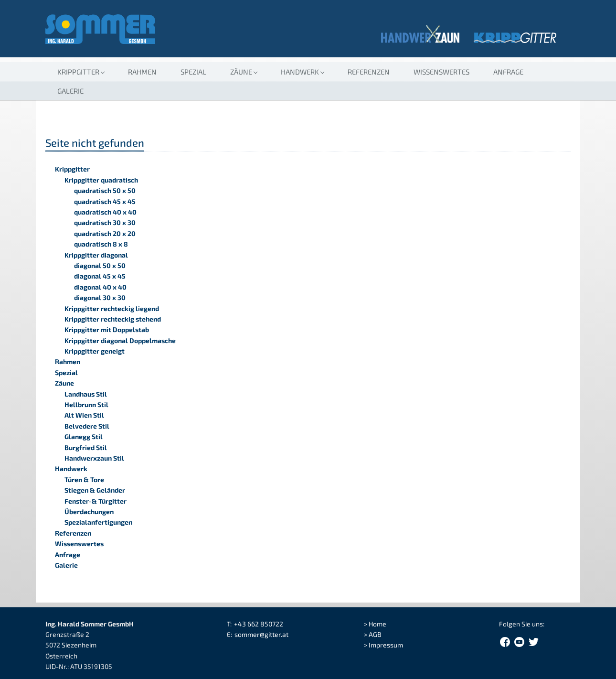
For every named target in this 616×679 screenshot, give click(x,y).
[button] (81, 72)
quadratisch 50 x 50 (105, 190)
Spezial (193, 72)
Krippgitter (72, 169)
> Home (375, 624)
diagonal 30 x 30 (100, 297)
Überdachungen (89, 512)
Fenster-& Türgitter (96, 501)
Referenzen (369, 72)
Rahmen (142, 72)
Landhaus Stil (86, 394)
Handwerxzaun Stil (94, 458)
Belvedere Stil (87, 426)
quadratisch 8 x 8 (101, 244)
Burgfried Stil (86, 447)
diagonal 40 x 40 (100, 287)
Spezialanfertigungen (98, 522)
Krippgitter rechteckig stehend (113, 319)
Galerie (70, 91)
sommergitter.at (261, 634)
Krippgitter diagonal (96, 255)
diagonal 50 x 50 (100, 265)
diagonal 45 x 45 (100, 276)
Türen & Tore (84, 480)
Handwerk (71, 469)
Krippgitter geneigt (95, 351)
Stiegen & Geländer (95, 490)
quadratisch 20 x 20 (105, 233)
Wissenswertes (441, 72)
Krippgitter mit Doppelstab (107, 329)
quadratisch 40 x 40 (105, 212)
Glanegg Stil (84, 436)
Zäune (64, 383)
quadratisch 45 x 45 (105, 201)
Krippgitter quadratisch (101, 180)
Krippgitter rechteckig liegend (112, 308)
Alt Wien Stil (84, 415)
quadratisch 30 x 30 (105, 222)
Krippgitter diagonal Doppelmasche (120, 340)
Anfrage (508, 72)
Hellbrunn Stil (86, 404)
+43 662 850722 (259, 624)
